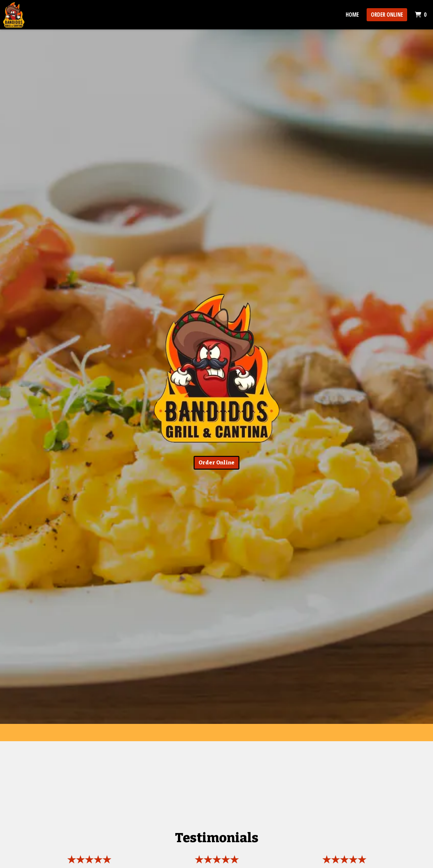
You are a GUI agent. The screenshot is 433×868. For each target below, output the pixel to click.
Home (352, 15)
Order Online (387, 15)
